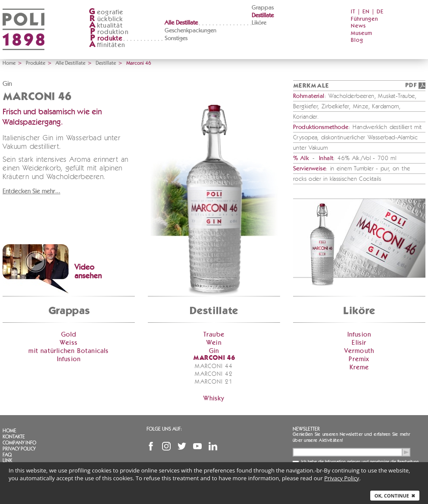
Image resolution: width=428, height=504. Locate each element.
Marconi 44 (214, 366)
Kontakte (14, 437)
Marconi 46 (214, 358)
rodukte (106, 39)
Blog (357, 40)
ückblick (106, 19)
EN (366, 12)
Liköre (259, 23)
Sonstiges (176, 38)
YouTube (197, 446)
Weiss (69, 343)
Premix (359, 359)
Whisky (214, 398)
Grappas (263, 8)
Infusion (69, 359)
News (358, 26)
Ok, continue (395, 496)
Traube (214, 335)
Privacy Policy (19, 449)
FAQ (7, 455)
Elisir (359, 343)
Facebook (151, 446)
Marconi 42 (214, 374)
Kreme (359, 367)
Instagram (166, 446)
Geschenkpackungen (191, 31)
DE (380, 12)
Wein (214, 343)
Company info (19, 443)
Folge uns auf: (164, 429)
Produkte (36, 63)
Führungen (364, 19)
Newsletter (306, 429)
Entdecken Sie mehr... (31, 191)
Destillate (263, 16)
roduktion (109, 32)
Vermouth (359, 351)
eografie (106, 12)
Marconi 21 (214, 382)
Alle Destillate (181, 23)
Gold (69, 335)
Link (7, 460)
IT (353, 12)
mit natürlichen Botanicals (69, 351)
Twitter (182, 446)
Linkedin (213, 446)
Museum (362, 33)
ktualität (106, 26)
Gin (214, 351)
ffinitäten (107, 45)
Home (9, 63)
